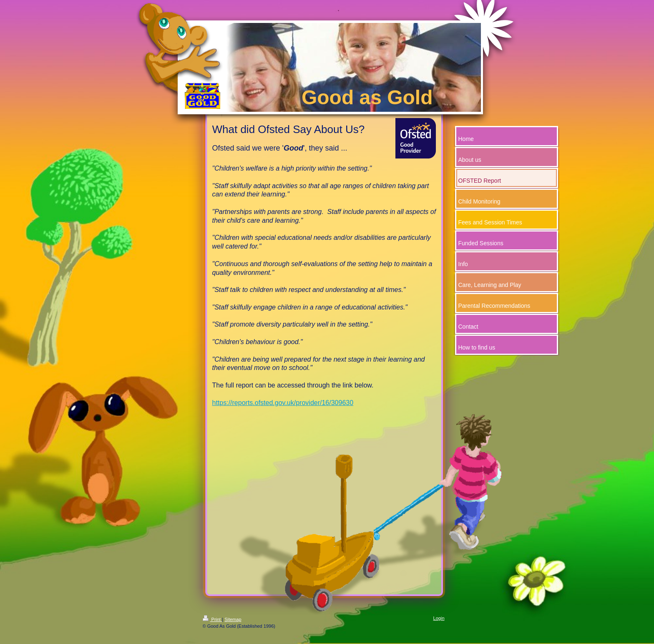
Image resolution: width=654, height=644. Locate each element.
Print (213, 619)
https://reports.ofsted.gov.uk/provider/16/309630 (283, 403)
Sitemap (233, 619)
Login (439, 618)
